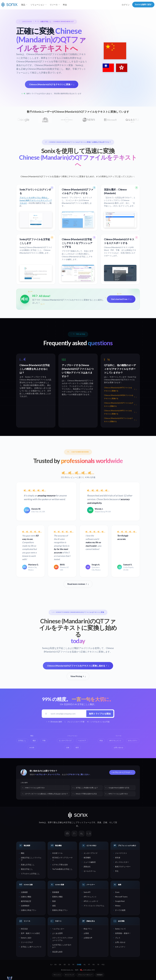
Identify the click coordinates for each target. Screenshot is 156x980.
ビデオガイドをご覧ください (78, 774)
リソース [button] (54, 5)
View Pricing (78, 676)
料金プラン (88, 929)
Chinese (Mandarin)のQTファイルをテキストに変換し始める (78, 666)
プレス (118, 938)
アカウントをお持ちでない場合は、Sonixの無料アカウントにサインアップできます (36, 200)
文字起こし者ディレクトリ (31, 947)
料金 (65, 5)
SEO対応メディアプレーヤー (62, 859)
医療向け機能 (57, 897)
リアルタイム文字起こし (30, 874)
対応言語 (24, 929)
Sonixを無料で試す (143, 4)
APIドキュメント (90, 897)
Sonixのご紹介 (26, 938)
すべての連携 (120, 910)
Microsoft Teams (121, 897)
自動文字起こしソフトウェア (31, 859)
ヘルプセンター (41, 774)
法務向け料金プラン (29, 910)
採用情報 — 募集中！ (123, 933)
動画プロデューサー (123, 867)
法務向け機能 (26, 897)
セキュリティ (120, 947)
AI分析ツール (57, 853)
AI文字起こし (70, 822)
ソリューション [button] (37, 5)
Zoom (117, 892)
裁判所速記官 (26, 901)
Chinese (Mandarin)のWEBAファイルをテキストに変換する (120, 397)
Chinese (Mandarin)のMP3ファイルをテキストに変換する (120, 412)
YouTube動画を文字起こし (62, 869)
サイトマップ (69, 975)
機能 (23, 853)
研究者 (118, 858)
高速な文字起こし (28, 865)
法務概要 (24, 892)
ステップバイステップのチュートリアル (63, 939)
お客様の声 (88, 938)
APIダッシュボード (91, 901)
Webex (118, 906)
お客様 (86, 933)
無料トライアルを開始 (100, 714)
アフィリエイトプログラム (94, 906)
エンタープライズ (91, 853)
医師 (54, 901)
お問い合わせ (120, 942)
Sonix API (87, 892)
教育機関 (87, 858)
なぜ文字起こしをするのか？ (62, 946)
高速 (99, 822)
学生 (117, 871)
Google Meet (120, 901)
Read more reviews (78, 584)
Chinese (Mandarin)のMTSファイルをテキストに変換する (120, 389)
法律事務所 (25, 906)
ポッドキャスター (122, 862)
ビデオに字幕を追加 (60, 865)
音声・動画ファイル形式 (30, 933)
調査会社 (87, 867)
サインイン (57, 975)
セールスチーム (90, 871)
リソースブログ (27, 942)
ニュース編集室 (90, 862)
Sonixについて (120, 929)
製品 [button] (23, 5)
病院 (54, 906)
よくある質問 (57, 933)
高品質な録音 (57, 952)
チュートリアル (54, 774)
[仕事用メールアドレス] (68, 714)
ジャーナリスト (121, 853)
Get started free (121, 299)
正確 (105, 822)
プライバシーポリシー (85, 975)
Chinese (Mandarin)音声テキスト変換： (55, 65)
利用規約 (100, 975)
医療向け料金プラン (60, 910)
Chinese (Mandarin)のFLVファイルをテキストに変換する (120, 420)
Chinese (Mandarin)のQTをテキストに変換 (52, 84)
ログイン (126, 5)
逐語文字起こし (27, 869)
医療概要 (56, 892)
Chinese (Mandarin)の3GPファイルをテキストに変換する (120, 405)
